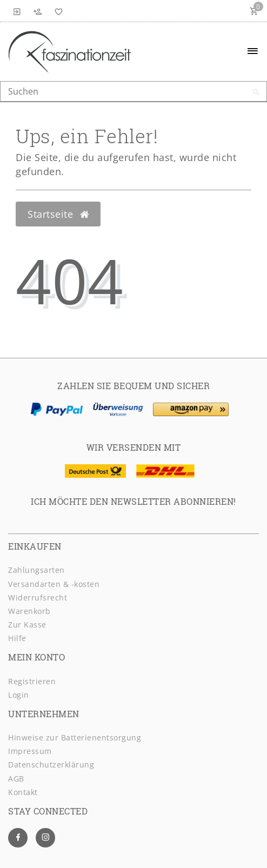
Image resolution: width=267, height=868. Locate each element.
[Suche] (256, 92)
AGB (16, 779)
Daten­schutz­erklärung (51, 764)
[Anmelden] (17, 11)
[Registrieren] (38, 11)
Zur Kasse (27, 625)
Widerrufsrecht (38, 597)
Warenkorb (29, 611)
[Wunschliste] (57, 11)
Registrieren (32, 681)
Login (19, 695)
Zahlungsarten (36, 570)
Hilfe (17, 638)
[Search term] (133, 91)
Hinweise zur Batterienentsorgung (75, 737)
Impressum (30, 751)
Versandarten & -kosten (54, 584)
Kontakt (23, 792)
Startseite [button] (58, 214)
